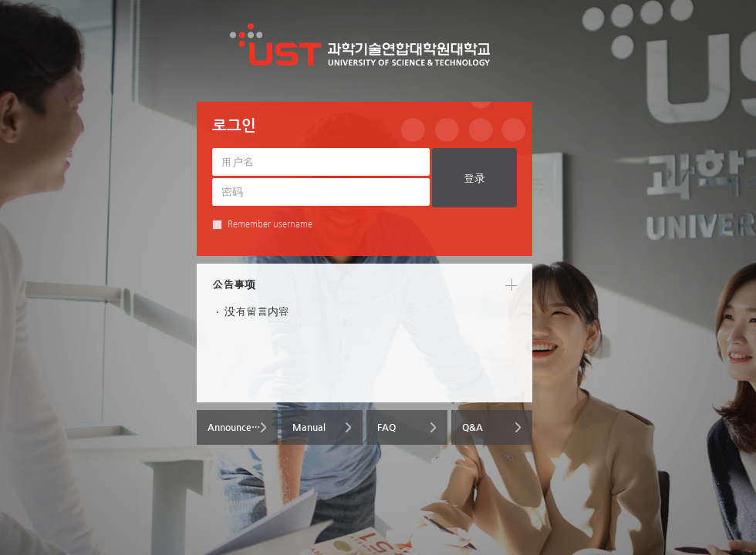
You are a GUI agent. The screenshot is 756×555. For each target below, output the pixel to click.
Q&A (472, 427)
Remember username (262, 224)
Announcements (243, 427)
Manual (309, 427)
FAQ (386, 427)
